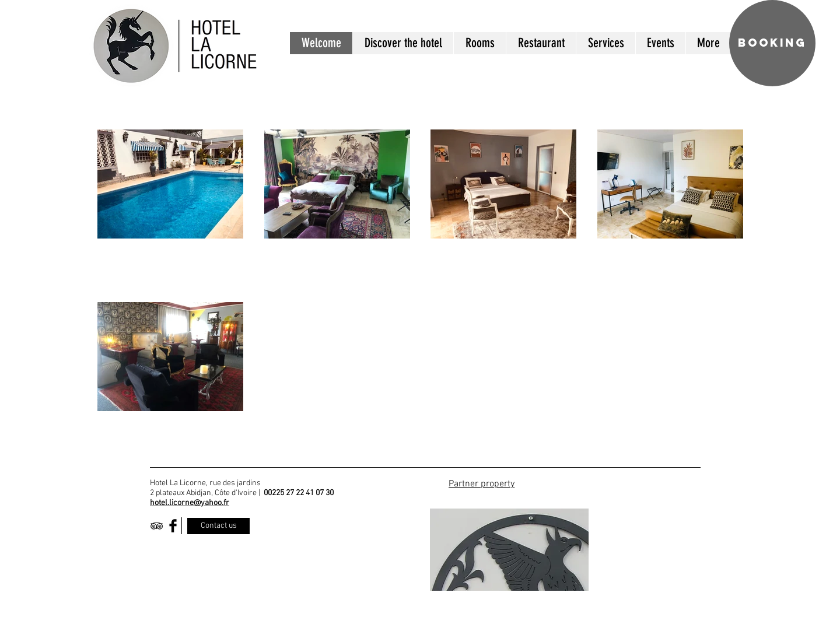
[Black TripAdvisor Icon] (157, 526)
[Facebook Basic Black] (173, 526)
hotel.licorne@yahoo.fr (190, 503)
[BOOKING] (772, 43)
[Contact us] (218, 526)
